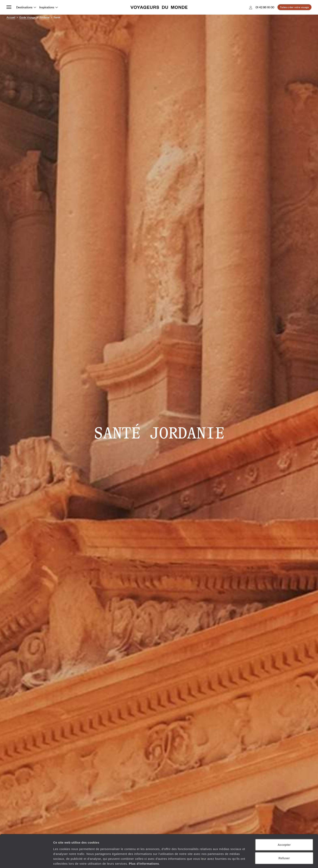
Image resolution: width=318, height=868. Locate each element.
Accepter (284, 828)
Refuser (284, 842)
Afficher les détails (223, 860)
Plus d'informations (144, 847)
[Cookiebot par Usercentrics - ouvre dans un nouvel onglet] (26, 860)
